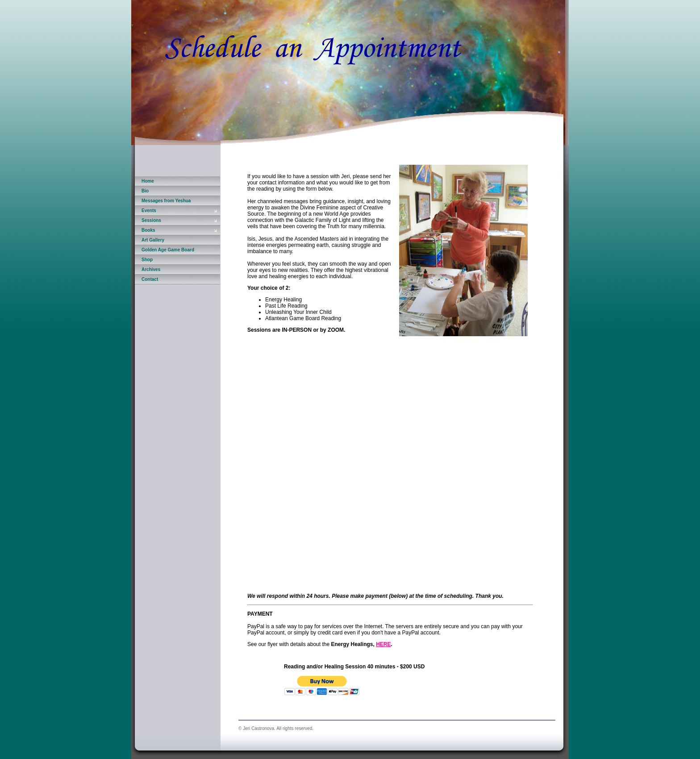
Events (149, 211)
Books (148, 230)
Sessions (151, 220)
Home (148, 181)
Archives (151, 269)
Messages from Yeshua (166, 201)
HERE (383, 644)
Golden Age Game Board (168, 250)
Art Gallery (153, 240)
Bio (145, 191)
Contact (150, 279)
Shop (147, 260)
